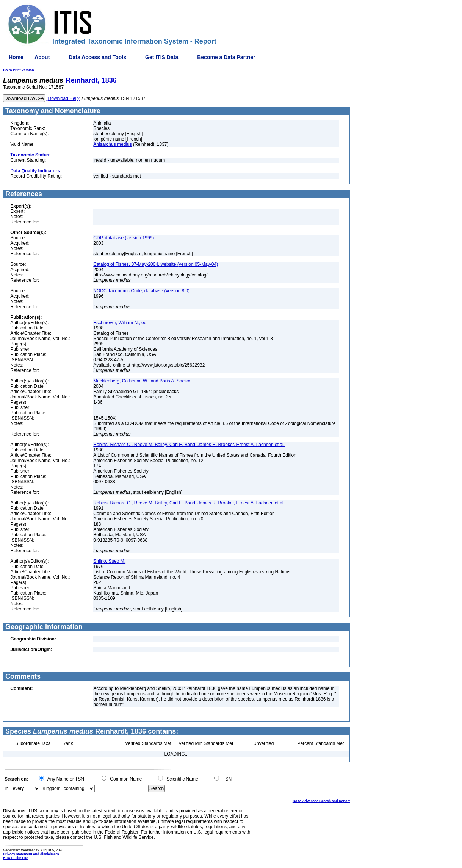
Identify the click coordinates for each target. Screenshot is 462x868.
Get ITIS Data (162, 57)
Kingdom (51, 788)
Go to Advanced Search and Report (321, 801)
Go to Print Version (19, 70)
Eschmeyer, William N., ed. (120, 323)
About (42, 57)
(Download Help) (63, 98)
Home (16, 57)
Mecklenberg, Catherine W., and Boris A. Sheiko (142, 381)
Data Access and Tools (97, 57)
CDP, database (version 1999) (124, 238)
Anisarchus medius (112, 144)
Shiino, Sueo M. (109, 561)
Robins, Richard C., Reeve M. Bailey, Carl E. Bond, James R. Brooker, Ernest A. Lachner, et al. (189, 445)
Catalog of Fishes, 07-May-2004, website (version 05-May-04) (156, 264)
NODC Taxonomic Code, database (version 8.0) (141, 291)
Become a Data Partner (226, 57)
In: (7, 788)
